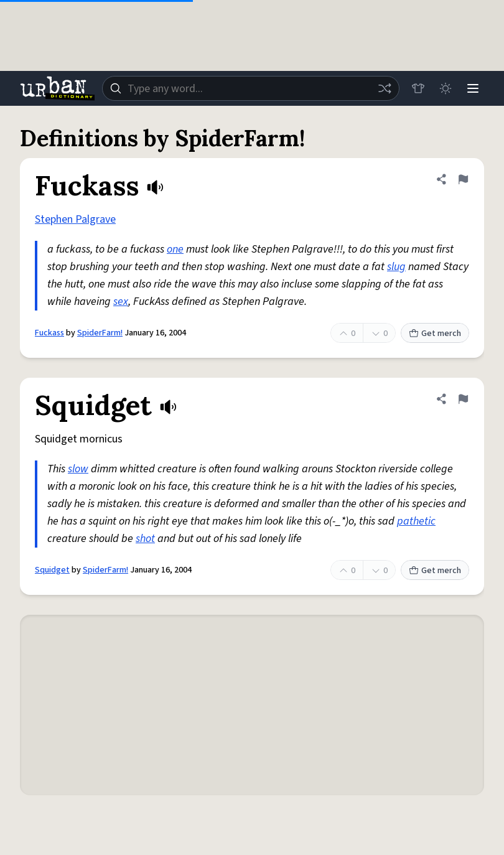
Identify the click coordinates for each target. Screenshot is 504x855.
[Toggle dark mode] (446, 88)
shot (145, 539)
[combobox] (251, 88)
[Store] (418, 88)
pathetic (416, 521)
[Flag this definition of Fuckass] (463, 179)
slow (78, 469)
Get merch (435, 334)
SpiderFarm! (100, 333)
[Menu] (473, 88)
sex (121, 301)
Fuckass (49, 333)
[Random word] (385, 88)
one (175, 249)
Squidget (52, 570)
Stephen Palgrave (75, 219)
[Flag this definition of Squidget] (463, 399)
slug (396, 267)
